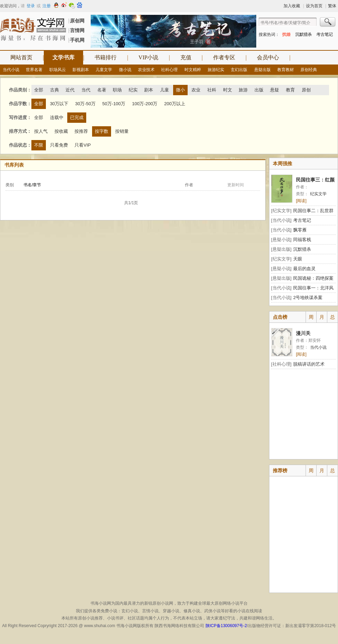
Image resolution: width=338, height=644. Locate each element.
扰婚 (286, 34)
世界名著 (34, 70)
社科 (212, 90)
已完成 (77, 117)
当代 (86, 90)
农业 (196, 90)
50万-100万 (114, 104)
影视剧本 (81, 70)
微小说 (125, 70)
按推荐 (81, 131)
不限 (39, 145)
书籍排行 (106, 57)
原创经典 (309, 70)
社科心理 (169, 70)
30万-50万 (85, 104)
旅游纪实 (216, 70)
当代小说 (11, 70)
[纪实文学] (281, 211)
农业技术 (146, 70)
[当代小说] (281, 220)
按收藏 (61, 131)
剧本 (149, 90)
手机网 (77, 40)
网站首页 (21, 57)
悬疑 (275, 90)
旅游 (243, 90)
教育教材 (286, 70)
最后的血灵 (304, 269)
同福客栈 (302, 240)
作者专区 (224, 57)
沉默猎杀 (304, 34)
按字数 (102, 131)
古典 (54, 90)
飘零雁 (300, 230)
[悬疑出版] (281, 249)
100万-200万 (145, 104)
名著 (102, 90)
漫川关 (303, 333)
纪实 (133, 90)
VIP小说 (149, 57)
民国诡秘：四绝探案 (313, 278)
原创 (306, 90)
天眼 (298, 259)
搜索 (328, 23)
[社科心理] (281, 364)
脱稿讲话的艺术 (309, 364)
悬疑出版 (262, 70)
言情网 (77, 30)
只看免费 (59, 145)
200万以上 (175, 104)
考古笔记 (325, 34)
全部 (39, 90)
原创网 (77, 21)
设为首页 (314, 6)
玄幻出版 (239, 70)
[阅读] (301, 201)
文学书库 (63, 57)
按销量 (122, 131)
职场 (117, 90)
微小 (180, 90)
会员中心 (268, 57)
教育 (290, 90)
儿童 (165, 90)
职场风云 (58, 70)
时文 (228, 90)
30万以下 (59, 104)
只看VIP (83, 145)
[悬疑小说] (281, 240)
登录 (31, 6)
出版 (259, 90)
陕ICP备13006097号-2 (225, 626)
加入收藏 (292, 6)
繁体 (332, 6)
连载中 (57, 117)
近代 (70, 90)
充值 (186, 57)
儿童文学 (104, 70)
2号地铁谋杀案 (308, 298)
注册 (47, 6)
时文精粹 (193, 70)
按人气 (41, 131)
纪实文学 (318, 194)
